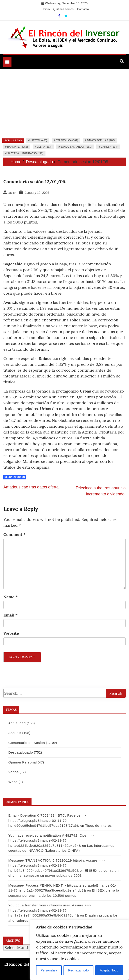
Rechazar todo (78, 970)
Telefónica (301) (67, 140)
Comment (15, 534)
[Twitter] (66, 16)
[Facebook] (60, 16)
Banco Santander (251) (76, 147)
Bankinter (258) (18, 147)
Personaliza (49, 970)
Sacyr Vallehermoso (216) (25, 153)
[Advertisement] (64, 103)
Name (10, 597)
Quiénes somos (63, 9)
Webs (13, 782)
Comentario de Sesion (27, 743)
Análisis (15, 733)
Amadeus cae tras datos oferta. (32, 487)
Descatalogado (15, 477)
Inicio (46, 9)
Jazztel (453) (39, 140)
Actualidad (17, 723)
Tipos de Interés (98, 825)
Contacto (83, 9)
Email (10, 615)
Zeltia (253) (44, 147)
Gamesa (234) (109, 147)
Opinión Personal (23, 762)
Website (11, 633)
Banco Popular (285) (101, 140)
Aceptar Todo (109, 970)
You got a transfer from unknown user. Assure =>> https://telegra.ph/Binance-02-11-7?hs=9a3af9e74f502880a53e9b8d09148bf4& (50, 910)
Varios (14, 772)
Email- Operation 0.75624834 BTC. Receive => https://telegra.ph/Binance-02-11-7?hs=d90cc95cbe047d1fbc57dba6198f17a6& (47, 820)
